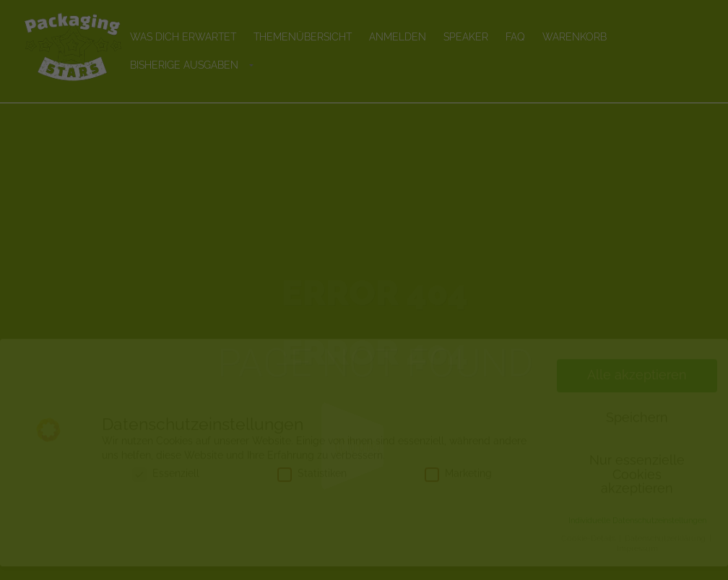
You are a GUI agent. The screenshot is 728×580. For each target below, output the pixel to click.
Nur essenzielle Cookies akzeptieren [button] (637, 488)
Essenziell (166, 487)
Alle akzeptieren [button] (637, 389)
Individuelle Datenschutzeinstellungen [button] (637, 534)
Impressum (637, 562)
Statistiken (312, 487)
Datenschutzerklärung (666, 552)
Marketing (458, 487)
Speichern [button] (637, 431)
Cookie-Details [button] (589, 552)
